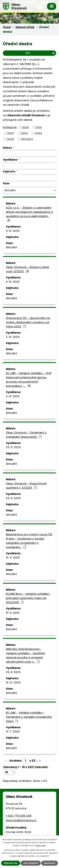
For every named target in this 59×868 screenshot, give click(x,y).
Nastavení (50, 863)
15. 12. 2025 (13, 682)
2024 (38, 133)
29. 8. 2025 (13, 672)
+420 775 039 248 (18, 816)
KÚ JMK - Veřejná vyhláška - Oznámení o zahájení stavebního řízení (29, 717)
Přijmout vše (11, 863)
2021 (39, 127)
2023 (24, 133)
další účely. (41, 845)
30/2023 (27, 139)
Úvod (7, 27)
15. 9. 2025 (13, 558)
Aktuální (11, 247)
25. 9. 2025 (13, 447)
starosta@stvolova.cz (21, 820)
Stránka (15, 761)
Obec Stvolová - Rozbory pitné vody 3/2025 (27, 269)
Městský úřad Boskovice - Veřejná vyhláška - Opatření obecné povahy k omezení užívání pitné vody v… (25, 655)
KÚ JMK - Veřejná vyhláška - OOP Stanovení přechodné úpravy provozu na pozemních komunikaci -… (29, 380)
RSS (40, 53)
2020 (25, 127)
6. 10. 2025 (13, 282)
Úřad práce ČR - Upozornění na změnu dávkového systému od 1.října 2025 (28, 322)
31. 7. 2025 (13, 732)
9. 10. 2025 (13, 231)
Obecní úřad (25, 27)
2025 (11, 139)
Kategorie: (10, 127)
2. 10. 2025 (13, 337)
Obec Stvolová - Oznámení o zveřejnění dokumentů (26, 435)
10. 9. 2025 (13, 613)
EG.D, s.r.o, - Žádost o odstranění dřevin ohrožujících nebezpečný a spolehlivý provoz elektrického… (29, 214)
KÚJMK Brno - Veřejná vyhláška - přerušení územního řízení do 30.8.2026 (28, 598)
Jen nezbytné (31, 863)
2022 (11, 133)
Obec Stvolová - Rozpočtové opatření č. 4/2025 (26, 486)
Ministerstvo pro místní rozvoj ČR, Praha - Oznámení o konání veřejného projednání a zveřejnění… (29, 541)
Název (7, 148)
